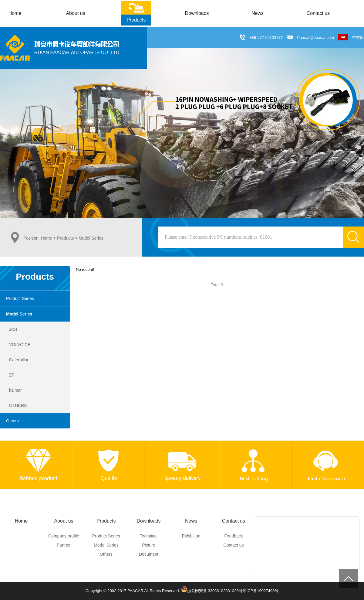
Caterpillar (19, 360)
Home (47, 238)
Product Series (20, 298)
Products (65, 238)
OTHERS (18, 405)
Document (149, 554)
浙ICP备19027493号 (261, 591)
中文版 (351, 37)
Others (12, 421)
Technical (149, 536)
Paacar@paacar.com (315, 37)
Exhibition (191, 536)
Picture (149, 545)
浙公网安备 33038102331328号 (212, 589)
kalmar (15, 390)
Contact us (234, 545)
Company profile (64, 536)
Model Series (19, 314)
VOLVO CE (20, 345)
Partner (64, 545)
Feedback (233, 536)
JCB (13, 329)
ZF (12, 375)
